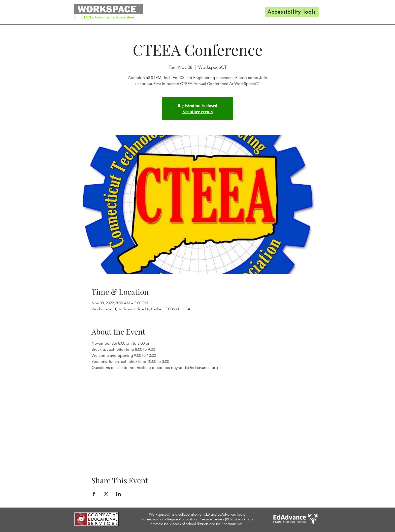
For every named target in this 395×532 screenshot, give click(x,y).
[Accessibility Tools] (292, 12)
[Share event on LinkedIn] (119, 494)
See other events (197, 112)
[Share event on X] (106, 494)
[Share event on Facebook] (94, 494)
